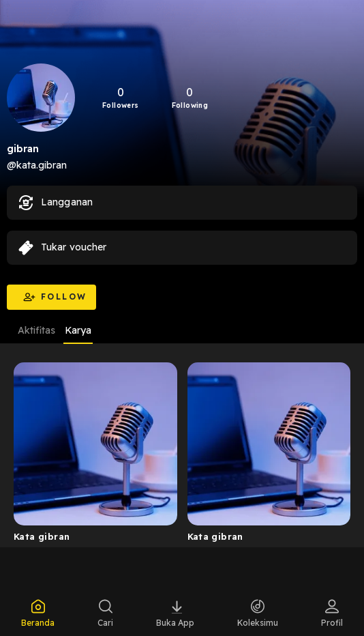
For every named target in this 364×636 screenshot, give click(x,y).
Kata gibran (42, 536)
